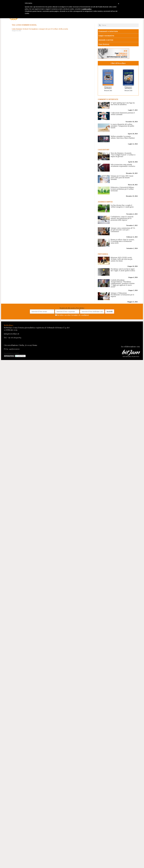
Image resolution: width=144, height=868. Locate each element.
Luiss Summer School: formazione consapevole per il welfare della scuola (40, 29)
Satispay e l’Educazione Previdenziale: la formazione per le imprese (122, 295)
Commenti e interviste (108, 31)
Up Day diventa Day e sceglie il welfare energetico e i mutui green (122, 206)
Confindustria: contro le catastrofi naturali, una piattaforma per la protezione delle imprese (122, 218)
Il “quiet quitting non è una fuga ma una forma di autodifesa (123, 104)
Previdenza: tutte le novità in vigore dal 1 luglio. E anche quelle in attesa (123, 270)
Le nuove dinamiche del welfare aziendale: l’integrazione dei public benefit (122, 126)
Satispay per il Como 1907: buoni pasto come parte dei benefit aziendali (122, 178)
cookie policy (87, 9)
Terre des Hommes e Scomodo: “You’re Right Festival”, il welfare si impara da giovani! (123, 155)
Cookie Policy (21, 356)
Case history (104, 44)
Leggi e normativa (106, 36)
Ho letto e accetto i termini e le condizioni (73, 315)
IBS (111, 91)
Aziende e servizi (106, 40)
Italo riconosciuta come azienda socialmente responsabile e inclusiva (123, 165)
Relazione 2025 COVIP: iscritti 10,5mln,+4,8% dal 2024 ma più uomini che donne (122, 259)
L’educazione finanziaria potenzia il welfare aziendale (123, 114)
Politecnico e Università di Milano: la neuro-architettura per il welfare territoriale (122, 189)
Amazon (107, 91)
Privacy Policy (10, 356)
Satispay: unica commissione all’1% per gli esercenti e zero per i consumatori (123, 230)
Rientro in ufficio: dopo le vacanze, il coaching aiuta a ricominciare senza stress (123, 241)
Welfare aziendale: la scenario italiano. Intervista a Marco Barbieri (123, 137)
